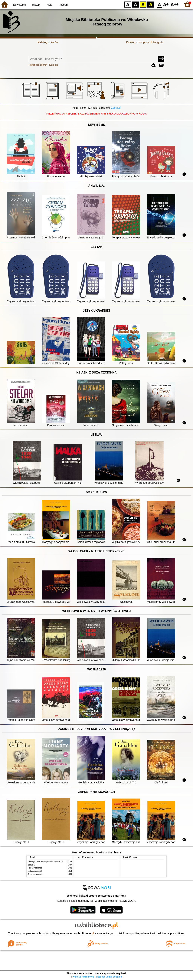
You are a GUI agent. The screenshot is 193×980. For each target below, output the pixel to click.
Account (64, 5)
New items (20, 5)
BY (151, 4)
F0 (159, 4)
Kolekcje (54, 65)
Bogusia (31, 865)
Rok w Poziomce (35, 868)
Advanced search (38, 65)
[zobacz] (116, 108)
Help (50, 5)
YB (143, 4)
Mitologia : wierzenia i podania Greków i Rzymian (48, 862)
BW (136, 4)
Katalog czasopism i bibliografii (145, 42)
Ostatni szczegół (35, 871)
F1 (166, 4)
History (36, 5)
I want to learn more (83, 977)
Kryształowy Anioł (35, 874)
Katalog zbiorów (48, 42)
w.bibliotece (85, 933)
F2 (175, 4)
